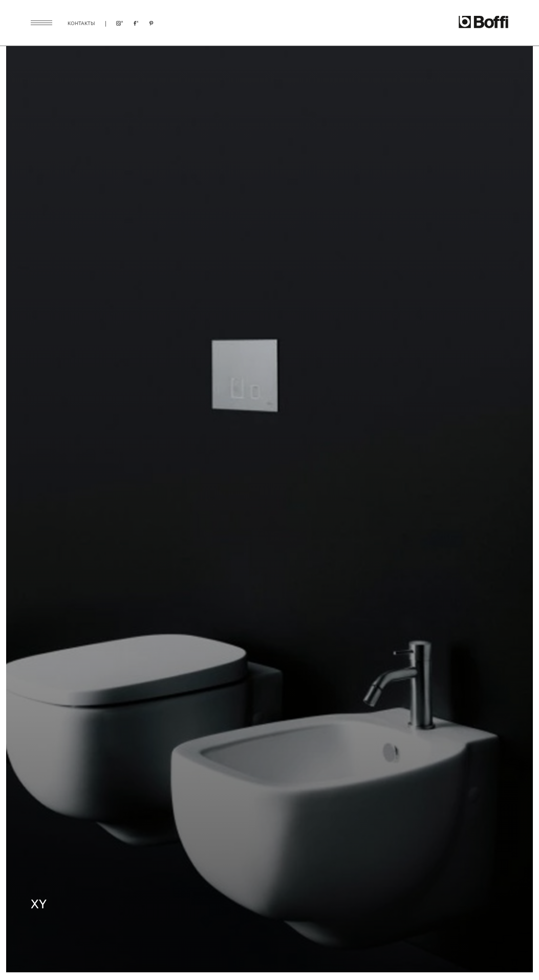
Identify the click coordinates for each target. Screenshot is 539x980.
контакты (81, 23)
